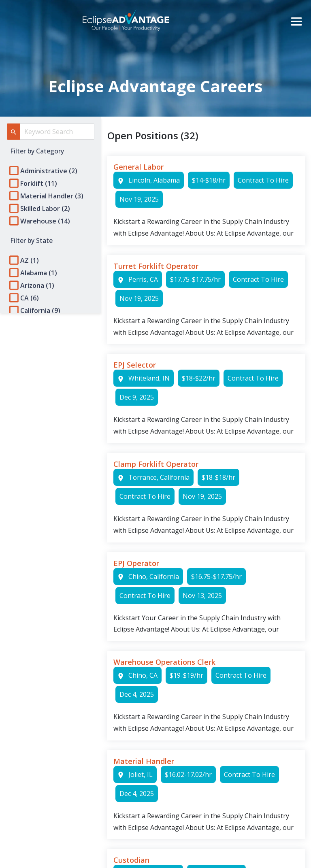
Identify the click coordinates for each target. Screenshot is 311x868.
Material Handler (144, 761)
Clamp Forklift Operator (156, 464)
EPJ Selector (135, 365)
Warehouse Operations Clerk (164, 662)
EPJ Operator (136, 563)
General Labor (138, 167)
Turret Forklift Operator (156, 266)
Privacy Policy (29, 553)
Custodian (131, 860)
